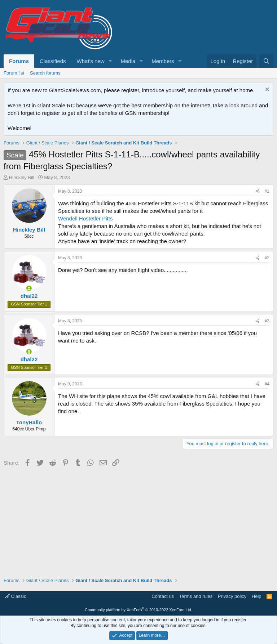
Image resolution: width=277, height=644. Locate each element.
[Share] (258, 191)
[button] (110, 61)
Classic (16, 596)
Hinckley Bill (22, 177)
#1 (267, 191)
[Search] (266, 61)
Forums (19, 61)
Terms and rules (196, 596)
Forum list (14, 73)
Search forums (45, 73)
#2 (267, 258)
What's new (91, 61)
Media (128, 61)
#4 (267, 384)
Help (257, 596)
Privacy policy (232, 596)
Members (163, 61)
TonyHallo (29, 422)
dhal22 (29, 296)
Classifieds (53, 61)
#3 (267, 321)
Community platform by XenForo (138, 610)
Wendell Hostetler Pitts (85, 218)
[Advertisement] (138, 519)
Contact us (163, 596)
